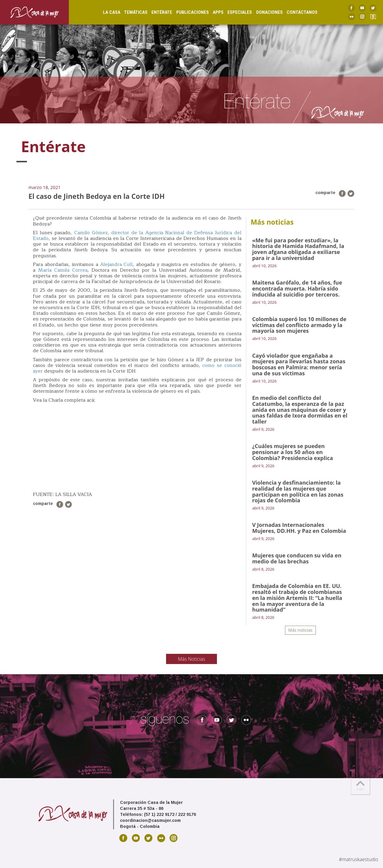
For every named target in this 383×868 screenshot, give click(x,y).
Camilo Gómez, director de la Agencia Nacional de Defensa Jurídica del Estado (137, 236)
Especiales (233, 12)
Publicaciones (186, 12)
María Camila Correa (63, 270)
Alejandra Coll (117, 264)
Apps (212, 12)
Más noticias (300, 630)
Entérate (155, 12)
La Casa (105, 12)
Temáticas (130, 12)
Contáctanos (296, 12)
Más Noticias (192, 659)
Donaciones (263, 12)
